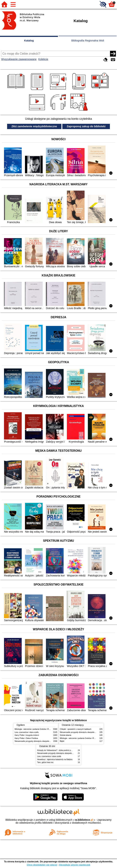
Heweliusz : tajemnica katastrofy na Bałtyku (55, 759)
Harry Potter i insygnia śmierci (27, 735)
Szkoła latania (66, 735)
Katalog (29, 41)
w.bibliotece (84, 820)
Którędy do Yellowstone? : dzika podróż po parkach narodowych (63, 750)
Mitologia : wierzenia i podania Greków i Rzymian (35, 729)
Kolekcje (43, 59)
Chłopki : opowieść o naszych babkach (76, 729)
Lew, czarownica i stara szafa (27, 732)
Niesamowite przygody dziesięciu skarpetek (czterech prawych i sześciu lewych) (47, 741)
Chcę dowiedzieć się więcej (42, 865)
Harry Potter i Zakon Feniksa (26, 738)
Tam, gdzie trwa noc (45, 762)
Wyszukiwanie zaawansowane (19, 59)
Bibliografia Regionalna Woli (88, 41)
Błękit (62, 741)
